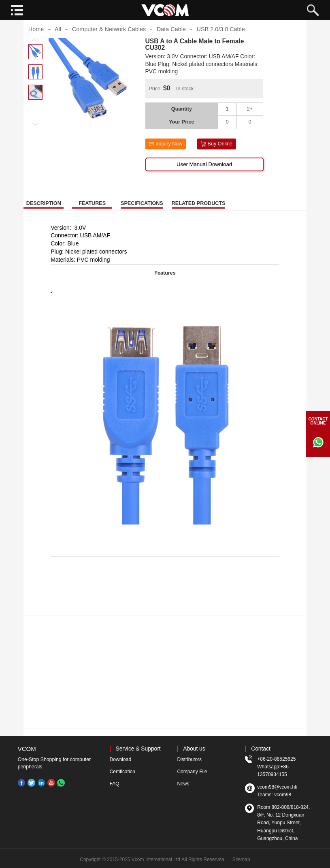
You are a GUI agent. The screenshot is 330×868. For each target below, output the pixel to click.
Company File (192, 772)
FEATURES (92, 209)
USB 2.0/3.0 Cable (221, 35)
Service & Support (138, 749)
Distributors (189, 759)
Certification (122, 772)
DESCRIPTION (44, 209)
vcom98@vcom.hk (277, 787)
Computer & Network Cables (109, 35)
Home (36, 35)
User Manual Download (204, 170)
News (183, 784)
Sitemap (241, 859)
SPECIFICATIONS (142, 209)
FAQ (115, 784)
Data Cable (171, 35)
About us (194, 749)
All (58, 35)
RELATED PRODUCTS (199, 209)
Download (120, 759)
